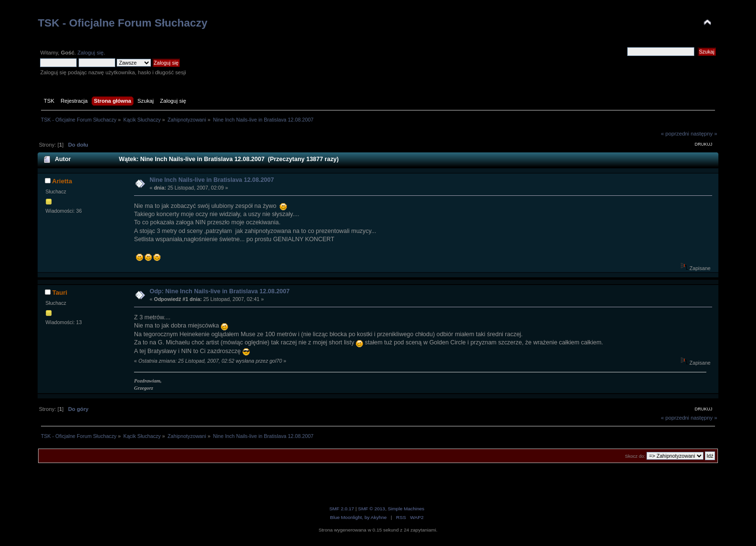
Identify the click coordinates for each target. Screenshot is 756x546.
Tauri (60, 293)
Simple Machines (406, 509)
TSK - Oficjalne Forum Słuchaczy (122, 23)
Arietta (62, 181)
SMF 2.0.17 (342, 509)
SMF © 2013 (372, 509)
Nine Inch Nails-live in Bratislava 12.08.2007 (212, 180)
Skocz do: (635, 456)
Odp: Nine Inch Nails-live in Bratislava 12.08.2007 (219, 291)
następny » (704, 134)
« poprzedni (675, 134)
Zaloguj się (90, 53)
